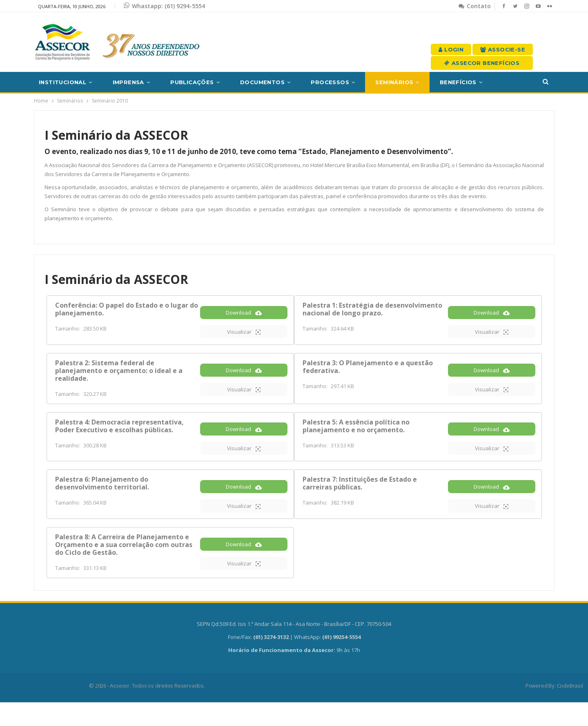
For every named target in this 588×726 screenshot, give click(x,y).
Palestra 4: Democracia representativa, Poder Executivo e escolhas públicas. (119, 435)
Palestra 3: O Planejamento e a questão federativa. (368, 372)
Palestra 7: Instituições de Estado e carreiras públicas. (360, 498)
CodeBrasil (570, 709)
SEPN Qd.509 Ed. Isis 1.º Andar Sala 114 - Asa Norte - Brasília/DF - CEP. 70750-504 (294, 648)
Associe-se (503, 49)
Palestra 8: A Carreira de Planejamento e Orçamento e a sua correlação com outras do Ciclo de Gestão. (124, 565)
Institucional (62, 82)
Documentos (262, 82)
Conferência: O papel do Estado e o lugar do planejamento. (127, 309)
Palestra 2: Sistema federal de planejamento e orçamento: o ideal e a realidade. (119, 376)
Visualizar (244, 337)
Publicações (192, 82)
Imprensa (128, 82)
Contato (475, 6)
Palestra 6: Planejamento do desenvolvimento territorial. (102, 498)
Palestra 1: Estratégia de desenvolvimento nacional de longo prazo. (372, 309)
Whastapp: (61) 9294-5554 (164, 6)
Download (244, 318)
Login (451, 49)
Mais (510, 82)
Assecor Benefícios (482, 63)
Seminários (394, 82)
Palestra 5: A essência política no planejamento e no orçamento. (356, 435)
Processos (330, 82)
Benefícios (458, 82)
